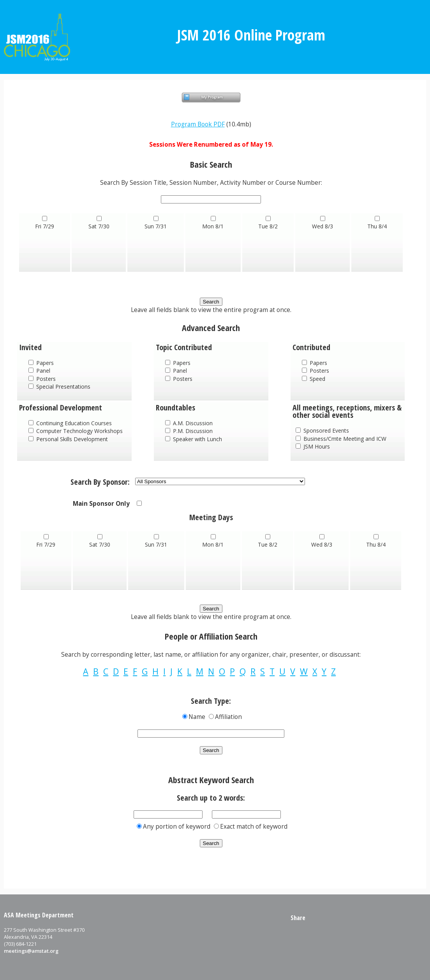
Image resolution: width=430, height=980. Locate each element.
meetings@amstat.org (31, 951)
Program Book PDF (198, 124)
